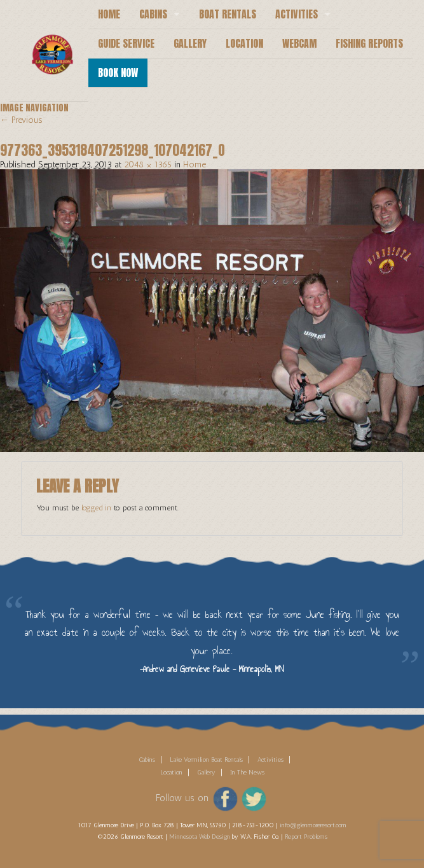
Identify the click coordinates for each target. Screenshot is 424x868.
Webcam (299, 43)
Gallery (190, 43)
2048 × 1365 (148, 164)
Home (109, 14)
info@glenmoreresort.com (313, 825)
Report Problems (306, 837)
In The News (247, 773)
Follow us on (182, 798)
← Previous (21, 120)
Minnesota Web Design (200, 837)
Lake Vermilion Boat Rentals (206, 760)
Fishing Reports (369, 43)
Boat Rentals (228, 14)
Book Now (118, 73)
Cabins (153, 14)
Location (244, 43)
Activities (297, 14)
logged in (96, 508)
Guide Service (126, 43)
